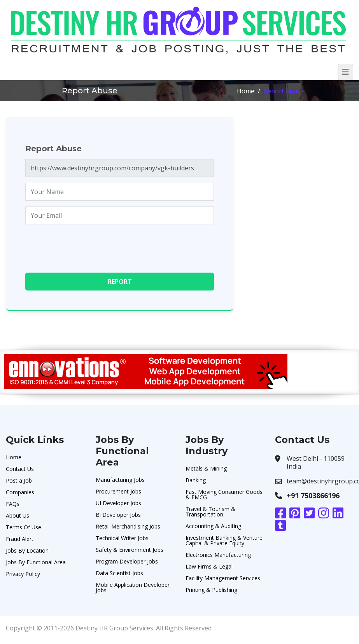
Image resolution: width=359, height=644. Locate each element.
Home (246, 91)
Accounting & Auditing (213, 526)
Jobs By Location (27, 550)
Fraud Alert (20, 539)
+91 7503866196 (313, 495)
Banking (196, 480)
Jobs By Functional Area (36, 562)
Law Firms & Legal (209, 566)
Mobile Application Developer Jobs (133, 587)
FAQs (13, 504)
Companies (20, 492)
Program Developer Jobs (127, 561)
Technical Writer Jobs (122, 538)
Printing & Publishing (211, 590)
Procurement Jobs (118, 491)
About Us (18, 515)
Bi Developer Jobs (118, 515)
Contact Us (20, 469)
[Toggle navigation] (345, 72)
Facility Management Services (223, 578)
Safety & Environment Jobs (130, 550)
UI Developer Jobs (118, 503)
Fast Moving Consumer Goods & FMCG (224, 494)
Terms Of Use (24, 527)
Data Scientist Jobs (119, 573)
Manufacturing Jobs (120, 480)
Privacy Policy (23, 574)
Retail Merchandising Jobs (128, 526)
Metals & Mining (206, 468)
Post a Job (19, 480)
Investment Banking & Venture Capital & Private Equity (224, 540)
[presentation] (84, 245)
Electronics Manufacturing (218, 555)
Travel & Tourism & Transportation (210, 512)
